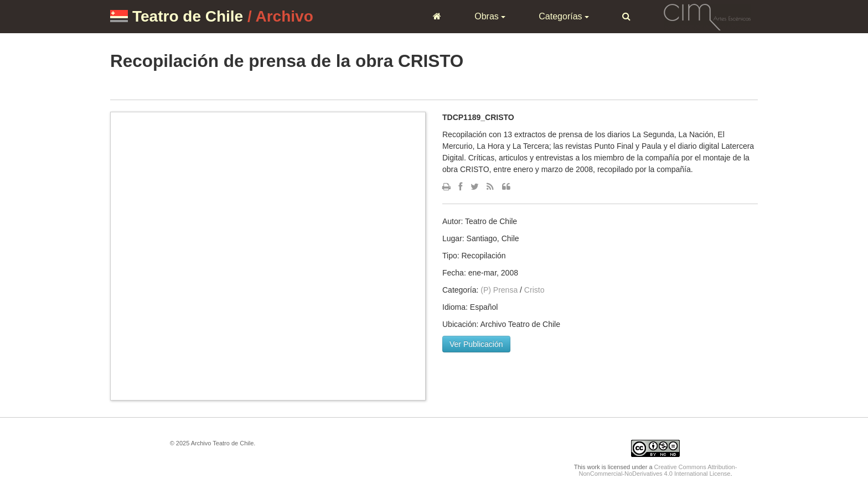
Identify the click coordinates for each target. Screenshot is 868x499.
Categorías (564, 16)
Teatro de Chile (188, 16)
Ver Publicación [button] (476, 344)
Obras (490, 16)
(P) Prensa (499, 290)
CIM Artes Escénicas (707, 16)
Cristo (534, 290)
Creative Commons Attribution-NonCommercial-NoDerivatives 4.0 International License (658, 470)
